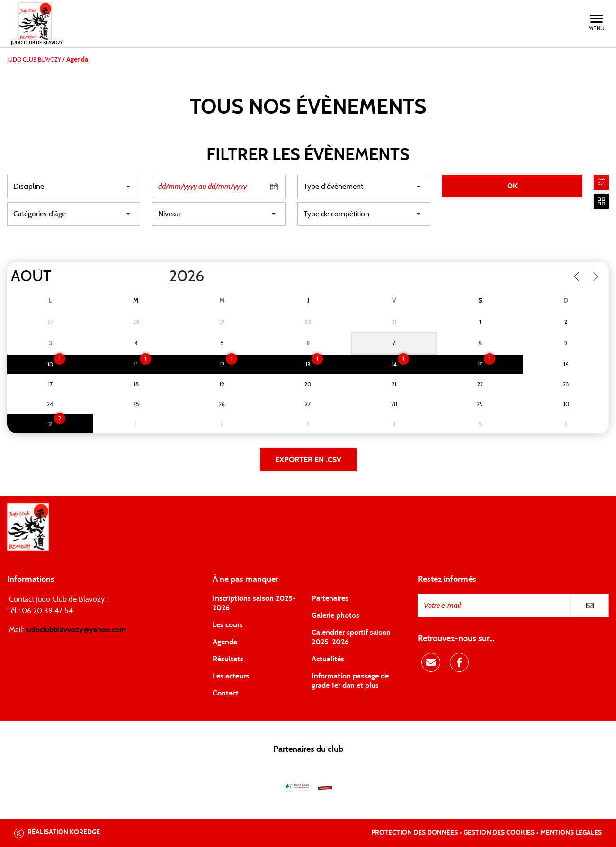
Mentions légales (571, 833)
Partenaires (330, 598)
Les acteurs (231, 676)
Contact (226, 693)
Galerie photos (335, 615)
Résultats (228, 659)
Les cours (228, 625)
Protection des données (415, 833)
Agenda (225, 642)
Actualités (328, 659)
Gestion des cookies (499, 833)
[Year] (161, 276)
